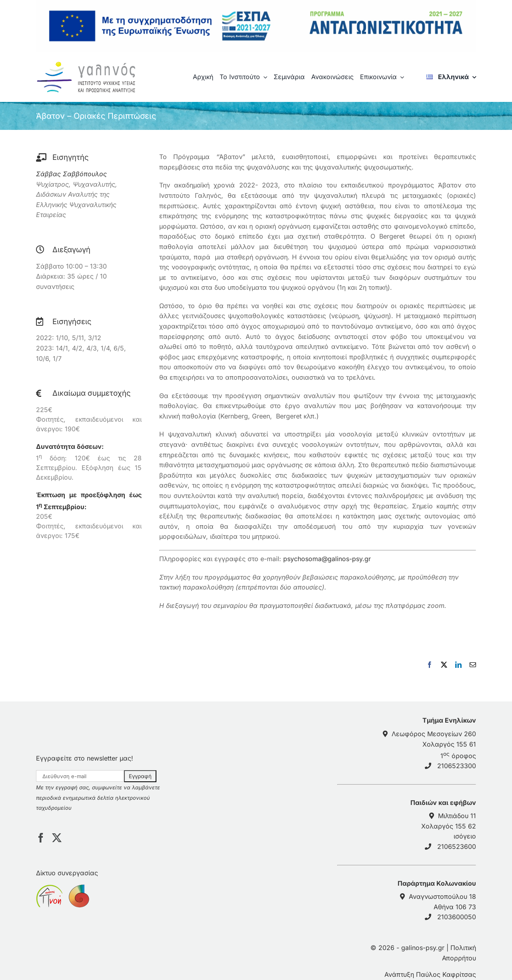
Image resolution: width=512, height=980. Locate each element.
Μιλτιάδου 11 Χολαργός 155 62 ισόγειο (449, 826)
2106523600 (457, 847)
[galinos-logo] (89, 63)
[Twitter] (57, 838)
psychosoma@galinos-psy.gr (327, 559)
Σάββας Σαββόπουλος (71, 173)
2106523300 (457, 766)
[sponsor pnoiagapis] (49, 889)
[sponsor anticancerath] (78, 889)
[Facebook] (41, 838)
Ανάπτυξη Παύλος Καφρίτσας (430, 974)
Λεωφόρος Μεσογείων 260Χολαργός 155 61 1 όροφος (434, 745)
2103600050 (457, 917)
